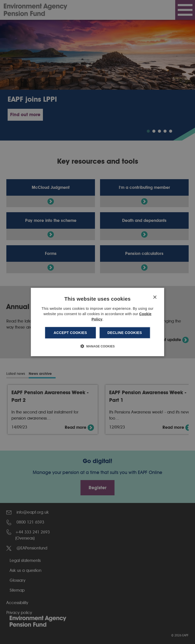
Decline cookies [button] (125, 333)
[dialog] (98, 322)
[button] (97, 346)
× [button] (155, 297)
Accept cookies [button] (70, 333)
